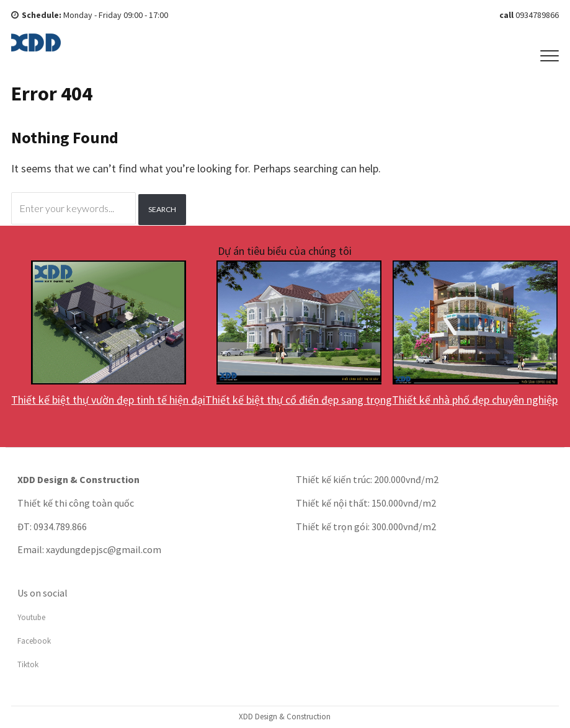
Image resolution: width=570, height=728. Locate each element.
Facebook (34, 641)
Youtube (31, 617)
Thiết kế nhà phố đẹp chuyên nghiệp (475, 400)
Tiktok (28, 664)
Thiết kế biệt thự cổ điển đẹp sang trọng (299, 400)
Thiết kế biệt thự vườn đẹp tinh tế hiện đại (108, 400)
